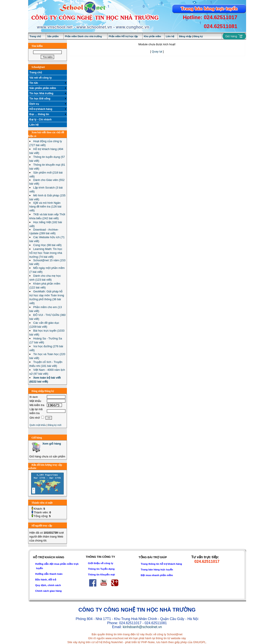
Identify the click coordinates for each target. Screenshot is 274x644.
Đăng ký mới (54, 425)
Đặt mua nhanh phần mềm (157, 575)
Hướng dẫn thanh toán (49, 574)
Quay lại (157, 51)
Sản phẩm (53, 36)
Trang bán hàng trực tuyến (157, 569)
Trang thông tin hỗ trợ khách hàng (161, 564)
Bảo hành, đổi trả (46, 579)
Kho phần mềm (152, 36)
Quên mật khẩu (38, 425)
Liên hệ (170, 36)
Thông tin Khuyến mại (102, 574)
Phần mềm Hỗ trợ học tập (123, 36)
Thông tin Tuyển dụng (101, 569)
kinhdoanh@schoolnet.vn (142, 627)
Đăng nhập (185, 36)
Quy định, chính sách (48, 585)
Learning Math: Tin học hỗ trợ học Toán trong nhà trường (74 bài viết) (46, 253)
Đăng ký (198, 36)
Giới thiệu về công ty (101, 563)
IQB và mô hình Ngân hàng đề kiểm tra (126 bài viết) (45, 207)
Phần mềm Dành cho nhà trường (83, 36)
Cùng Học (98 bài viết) (48, 245)
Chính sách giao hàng (49, 591)
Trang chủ (35, 36)
